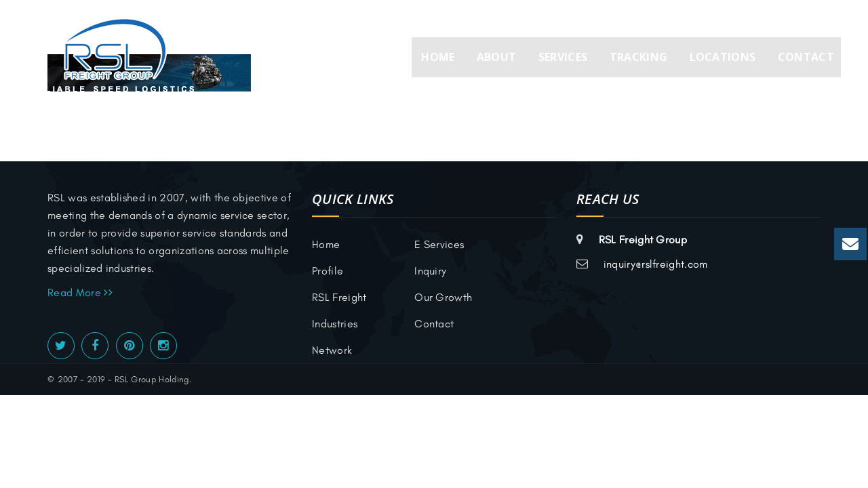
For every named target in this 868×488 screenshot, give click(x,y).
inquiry (430, 271)
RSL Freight (339, 297)
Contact (806, 57)
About (497, 57)
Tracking (639, 57)
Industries (335, 324)
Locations (723, 57)
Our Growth (443, 297)
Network (332, 350)
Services (563, 57)
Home (438, 57)
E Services (439, 244)
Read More (80, 292)
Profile (328, 271)
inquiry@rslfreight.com (656, 264)
